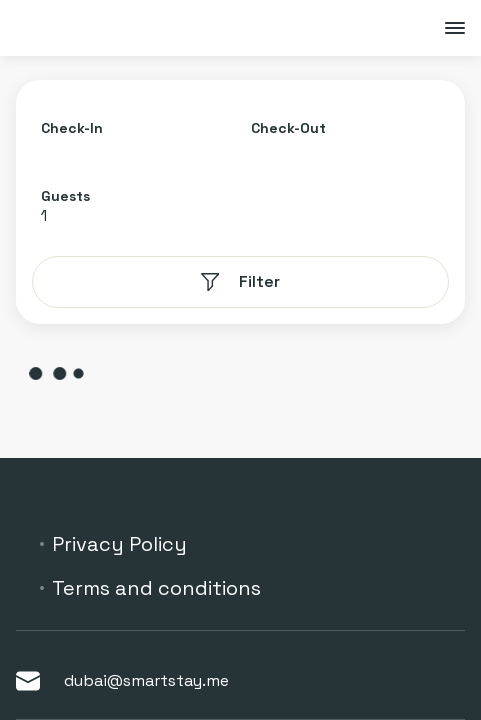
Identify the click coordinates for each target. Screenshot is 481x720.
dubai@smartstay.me (122, 681)
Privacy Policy (119, 544)
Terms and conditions (156, 588)
